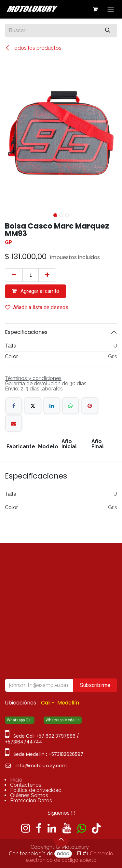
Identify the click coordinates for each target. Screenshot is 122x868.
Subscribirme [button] (95, 685)
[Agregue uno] (47, 275)
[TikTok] (96, 828)
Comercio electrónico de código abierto (70, 857)
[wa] (81, 828)
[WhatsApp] (71, 406)
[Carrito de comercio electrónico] (95, 9)
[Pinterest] (90, 406)
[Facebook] (14, 406)
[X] (33, 406)
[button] (11, 213)
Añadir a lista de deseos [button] (37, 307)
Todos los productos (33, 48)
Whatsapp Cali (20, 720)
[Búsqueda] (108, 31)
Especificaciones (26, 332)
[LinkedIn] (52, 406)
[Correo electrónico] (14, 423)
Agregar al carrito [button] (35, 291)
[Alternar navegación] (111, 9)
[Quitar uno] (14, 275)
